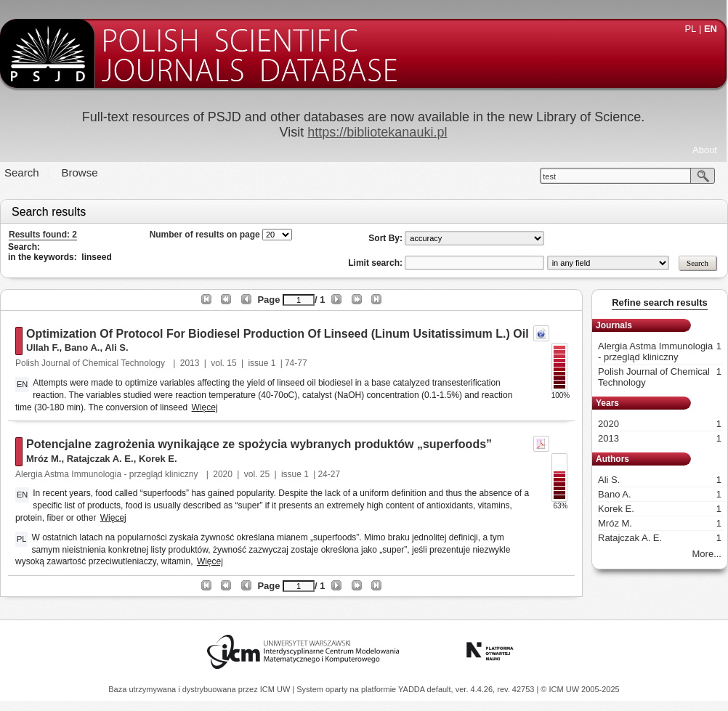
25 (265, 474)
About (705, 150)
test (549, 176)
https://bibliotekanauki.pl (377, 132)
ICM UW (276, 689)
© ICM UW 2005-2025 (580, 689)
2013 (190, 363)
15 (231, 363)
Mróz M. (44, 459)
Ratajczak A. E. (100, 459)
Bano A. (82, 348)
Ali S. (117, 348)
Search (22, 172)
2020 (223, 474)
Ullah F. (43, 348)
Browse (80, 172)
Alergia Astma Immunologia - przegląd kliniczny (108, 474)
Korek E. (158, 459)
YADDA (413, 689)
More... (707, 554)
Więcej (205, 407)
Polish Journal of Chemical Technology (91, 363)
